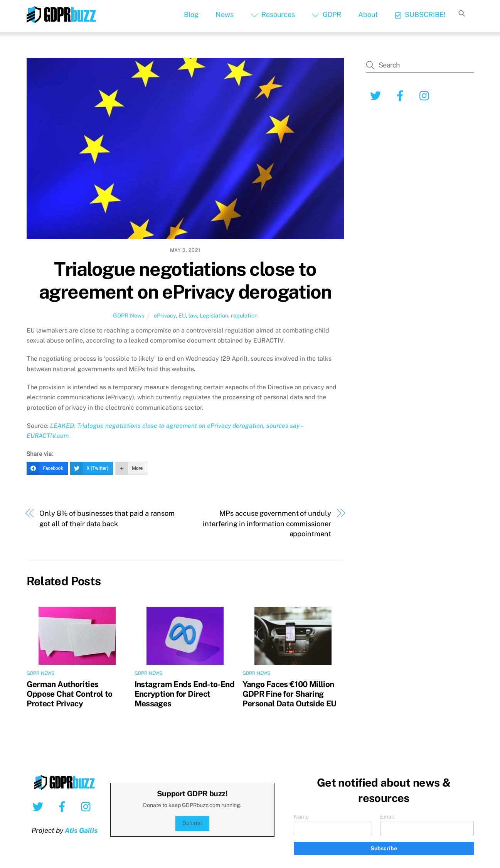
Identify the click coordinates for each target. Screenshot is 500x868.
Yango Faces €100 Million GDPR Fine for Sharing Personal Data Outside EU (290, 694)
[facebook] (402, 95)
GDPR (326, 14)
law (193, 315)
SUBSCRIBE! (420, 14)
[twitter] (377, 95)
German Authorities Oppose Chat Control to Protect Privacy (70, 694)
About (368, 14)
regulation (244, 315)
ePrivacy (165, 315)
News (225, 14)
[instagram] (426, 95)
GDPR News (129, 315)
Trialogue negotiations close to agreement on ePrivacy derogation (185, 280)
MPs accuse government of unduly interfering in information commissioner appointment (267, 524)
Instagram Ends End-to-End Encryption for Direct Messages (184, 694)
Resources (273, 14)
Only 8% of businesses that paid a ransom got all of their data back (107, 518)
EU (182, 315)
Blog (191, 14)
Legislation (214, 315)
